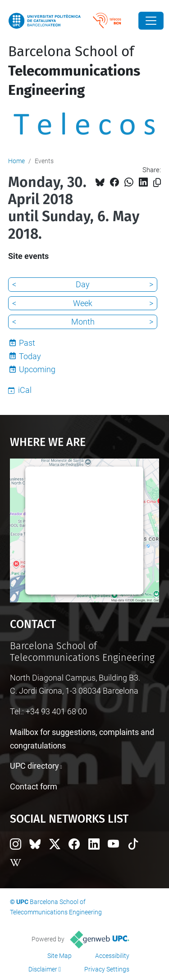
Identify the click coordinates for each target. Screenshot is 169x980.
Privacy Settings (107, 969)
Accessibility (112, 956)
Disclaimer (43, 969)
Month (83, 322)
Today (30, 356)
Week (83, 303)
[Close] (151, 21)
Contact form (34, 786)
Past (27, 343)
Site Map (59, 956)
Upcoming (37, 369)
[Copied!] (157, 183)
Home (16, 161)
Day (83, 284)
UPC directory (34, 766)
